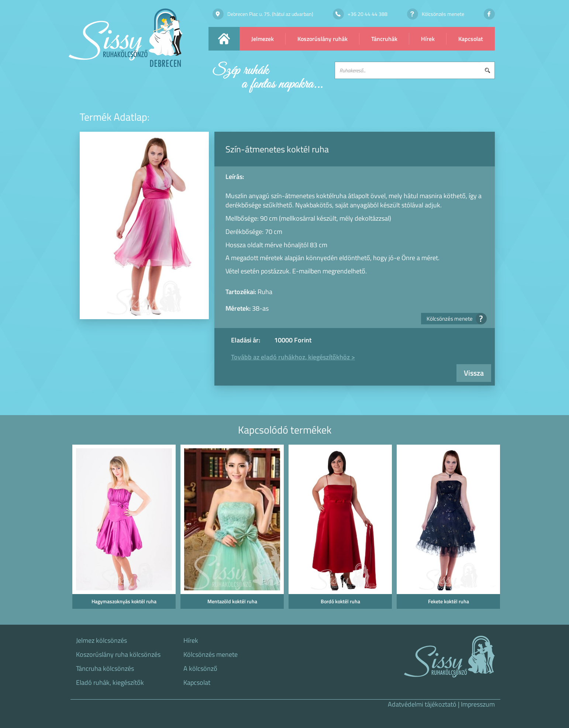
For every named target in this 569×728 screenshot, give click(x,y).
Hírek (428, 39)
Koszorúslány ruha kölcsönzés (118, 655)
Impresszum (478, 704)
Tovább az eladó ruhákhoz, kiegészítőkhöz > (293, 357)
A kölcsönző (200, 669)
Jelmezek (263, 39)
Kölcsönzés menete (454, 319)
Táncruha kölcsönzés (105, 669)
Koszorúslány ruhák (323, 39)
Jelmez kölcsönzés (101, 641)
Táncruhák (384, 39)
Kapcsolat (471, 39)
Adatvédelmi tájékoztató (422, 704)
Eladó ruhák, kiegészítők (110, 683)
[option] (123, 529)
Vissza (474, 373)
